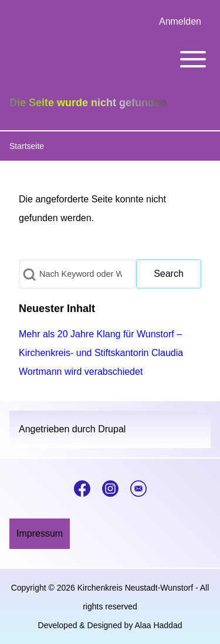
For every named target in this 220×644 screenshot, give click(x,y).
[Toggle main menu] (110, 59)
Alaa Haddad (159, 625)
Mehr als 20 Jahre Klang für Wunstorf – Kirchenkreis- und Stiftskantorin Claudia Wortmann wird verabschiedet (101, 353)
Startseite (27, 146)
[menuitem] (180, 22)
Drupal (112, 429)
